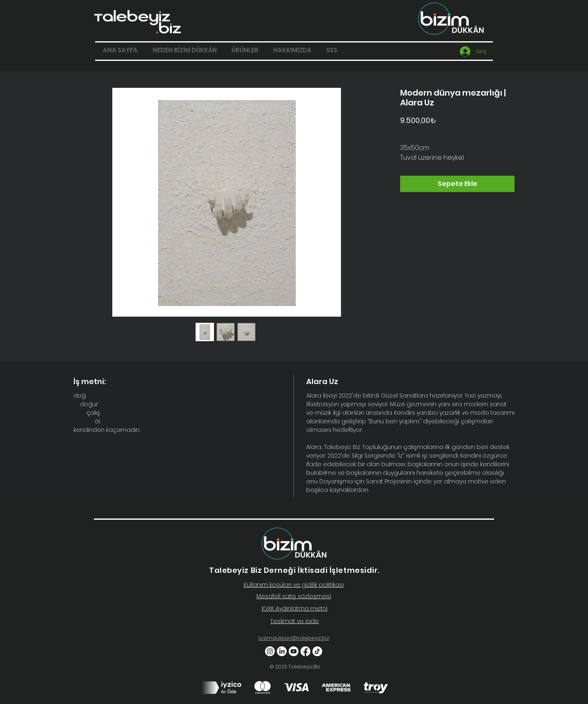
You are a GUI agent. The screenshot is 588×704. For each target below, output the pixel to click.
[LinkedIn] (282, 651)
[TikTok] (317, 651)
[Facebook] (305, 651)
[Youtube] (294, 651)
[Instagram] (270, 651)
